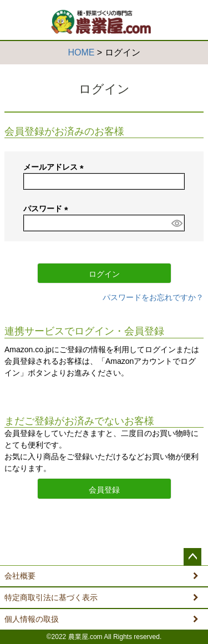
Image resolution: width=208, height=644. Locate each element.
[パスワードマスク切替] (176, 223)
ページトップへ (192, 557)
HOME (81, 52)
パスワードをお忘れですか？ (153, 297)
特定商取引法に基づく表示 (51, 597)
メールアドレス (55, 167)
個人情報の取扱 (32, 619)
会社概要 (20, 576)
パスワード (48, 209)
